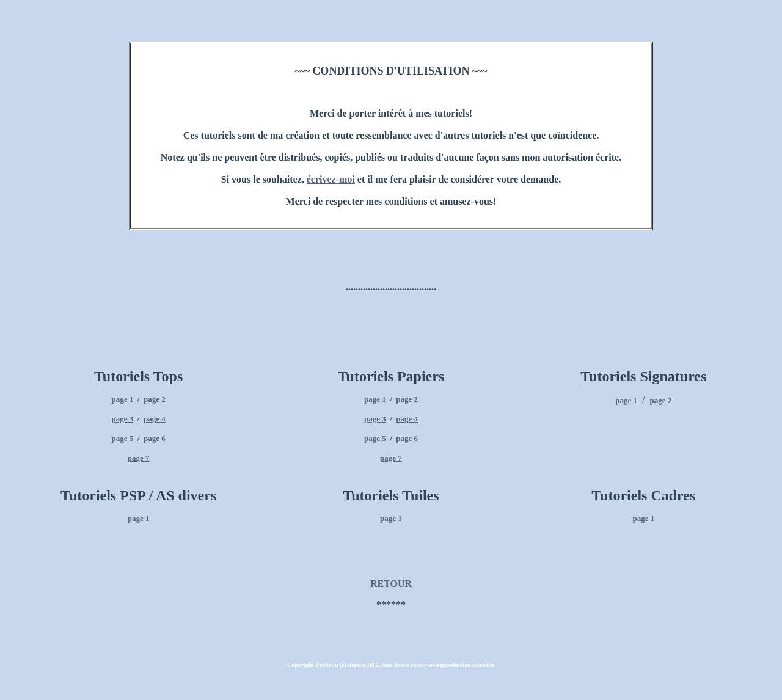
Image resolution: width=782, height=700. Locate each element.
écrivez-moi (331, 179)
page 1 (123, 399)
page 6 (155, 438)
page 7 (139, 458)
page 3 (123, 419)
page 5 (123, 438)
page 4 (155, 419)
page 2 (155, 399)
